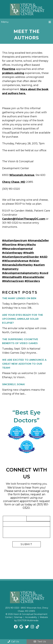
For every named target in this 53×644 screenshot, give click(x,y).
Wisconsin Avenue (22, 175)
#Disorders (32, 281)
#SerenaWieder (34, 277)
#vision (34, 261)
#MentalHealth (12, 277)
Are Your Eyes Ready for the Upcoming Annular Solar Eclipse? (23, 319)
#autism (39, 265)
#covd (44, 273)
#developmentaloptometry (20, 273)
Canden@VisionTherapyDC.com (24, 219)
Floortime (9, 69)
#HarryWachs (27, 245)
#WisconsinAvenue (15, 261)
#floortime (9, 245)
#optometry (10, 269)
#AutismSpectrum (15, 241)
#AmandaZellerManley (17, 265)
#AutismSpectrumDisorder (21, 257)
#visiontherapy (12, 253)
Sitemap (18, 617)
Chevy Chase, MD (14, 182)
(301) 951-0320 (12, 608)
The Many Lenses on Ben (19, 298)
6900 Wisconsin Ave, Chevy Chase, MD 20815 (33, 609)
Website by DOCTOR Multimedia (31, 619)
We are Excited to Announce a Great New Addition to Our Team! (24, 364)
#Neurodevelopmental (17, 249)
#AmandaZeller (38, 241)
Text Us (40, 642)
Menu (5, 22)
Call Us (13, 642)
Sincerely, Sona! (13, 384)
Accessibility (31, 617)
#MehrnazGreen (13, 281)
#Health (29, 253)
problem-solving (13, 73)
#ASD (44, 257)
